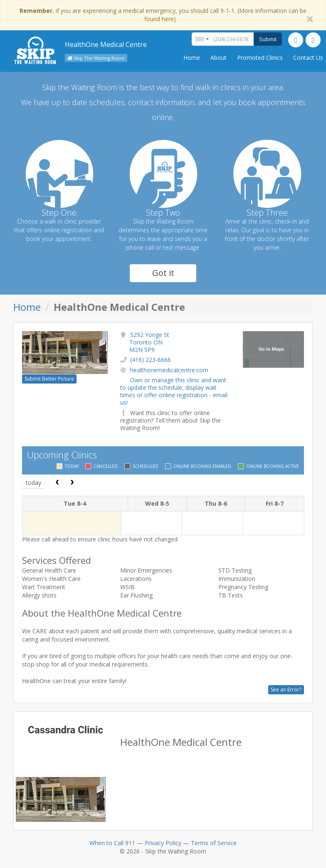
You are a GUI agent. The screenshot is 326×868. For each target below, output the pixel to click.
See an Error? (286, 690)
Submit (268, 39)
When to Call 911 (112, 843)
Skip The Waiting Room (96, 58)
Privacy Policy (163, 843)
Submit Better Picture (49, 379)
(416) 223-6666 (151, 360)
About (219, 58)
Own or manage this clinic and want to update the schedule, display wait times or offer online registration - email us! (174, 391)
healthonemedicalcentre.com (169, 370)
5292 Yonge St (149, 342)
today (33, 483)
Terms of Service (214, 843)
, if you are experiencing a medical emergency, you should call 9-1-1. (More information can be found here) (163, 15)
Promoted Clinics (260, 58)
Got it (163, 273)
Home (192, 58)
